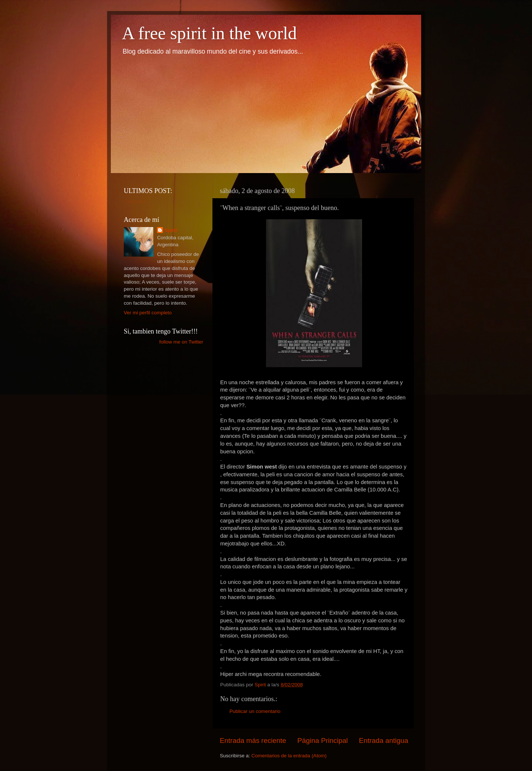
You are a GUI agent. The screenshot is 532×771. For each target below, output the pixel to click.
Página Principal (323, 740)
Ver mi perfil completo (148, 313)
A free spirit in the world (209, 33)
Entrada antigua (384, 740)
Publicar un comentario (255, 711)
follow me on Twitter (181, 342)
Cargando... (137, 201)
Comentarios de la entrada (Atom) (289, 756)
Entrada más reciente (253, 740)
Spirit (171, 230)
